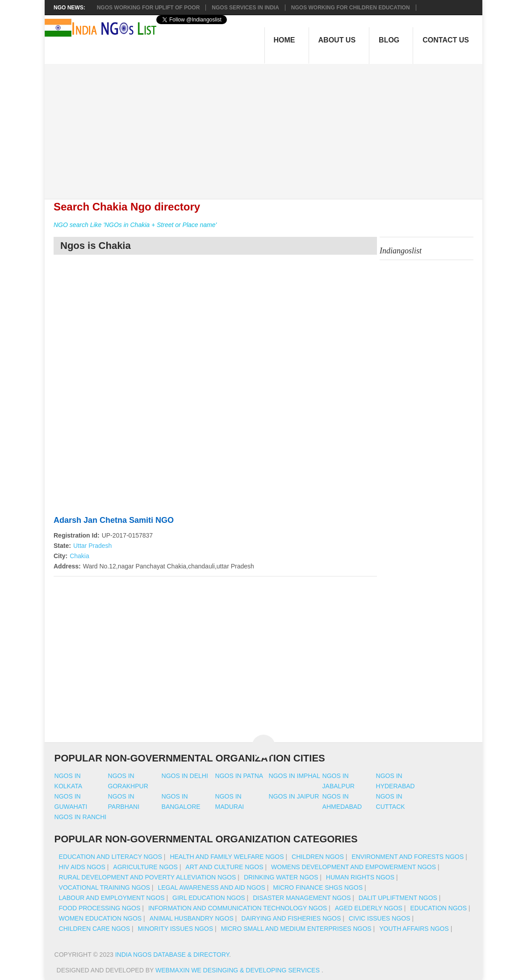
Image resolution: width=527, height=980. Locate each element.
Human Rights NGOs (360, 877)
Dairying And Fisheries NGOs (291, 918)
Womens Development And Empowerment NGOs (353, 867)
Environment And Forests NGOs (408, 857)
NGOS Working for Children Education (351, 8)
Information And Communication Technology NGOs (238, 908)
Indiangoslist (401, 251)
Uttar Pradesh (92, 546)
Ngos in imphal (295, 776)
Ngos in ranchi (81, 817)
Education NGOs (438, 908)
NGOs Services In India (245, 8)
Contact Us (446, 40)
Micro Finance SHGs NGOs (318, 887)
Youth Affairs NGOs (414, 929)
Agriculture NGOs (145, 867)
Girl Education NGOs (209, 898)
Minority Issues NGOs (176, 929)
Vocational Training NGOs (105, 887)
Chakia (79, 556)
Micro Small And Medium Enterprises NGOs (296, 929)
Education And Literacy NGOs (111, 857)
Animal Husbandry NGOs (192, 918)
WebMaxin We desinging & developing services (238, 970)
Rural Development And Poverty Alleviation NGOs (148, 877)
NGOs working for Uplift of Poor (148, 8)
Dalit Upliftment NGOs (398, 898)
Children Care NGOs (94, 929)
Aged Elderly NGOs (369, 908)
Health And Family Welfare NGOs (227, 857)
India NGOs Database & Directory (172, 955)
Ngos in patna (239, 776)
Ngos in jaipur (294, 796)
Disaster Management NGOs (302, 898)
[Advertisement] (268, 126)
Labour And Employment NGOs (112, 898)
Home (284, 40)
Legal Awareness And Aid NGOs (211, 887)
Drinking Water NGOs (281, 877)
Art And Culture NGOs (224, 867)
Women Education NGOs (100, 918)
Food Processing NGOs (100, 908)
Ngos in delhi (185, 776)
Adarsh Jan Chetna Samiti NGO (114, 520)
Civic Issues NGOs (380, 918)
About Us (337, 40)
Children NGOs (318, 857)
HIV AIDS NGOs (82, 867)
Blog (389, 40)
